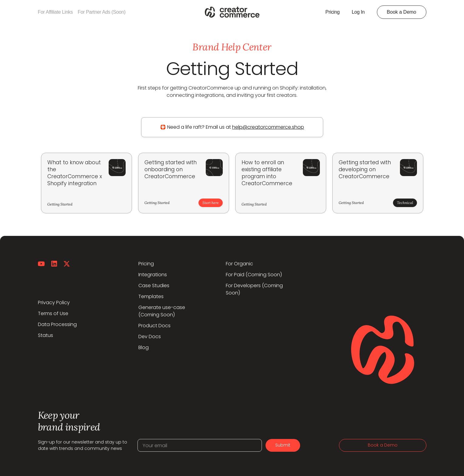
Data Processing (57, 324)
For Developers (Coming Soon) (254, 289)
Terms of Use (53, 313)
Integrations (153, 275)
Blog (144, 347)
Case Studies (154, 286)
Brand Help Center (232, 47)
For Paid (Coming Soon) (254, 275)
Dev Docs (150, 337)
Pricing (146, 264)
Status (46, 335)
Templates (151, 296)
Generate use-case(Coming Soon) (162, 311)
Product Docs (154, 326)
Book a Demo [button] (402, 12)
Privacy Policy (54, 303)
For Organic (239, 264)
